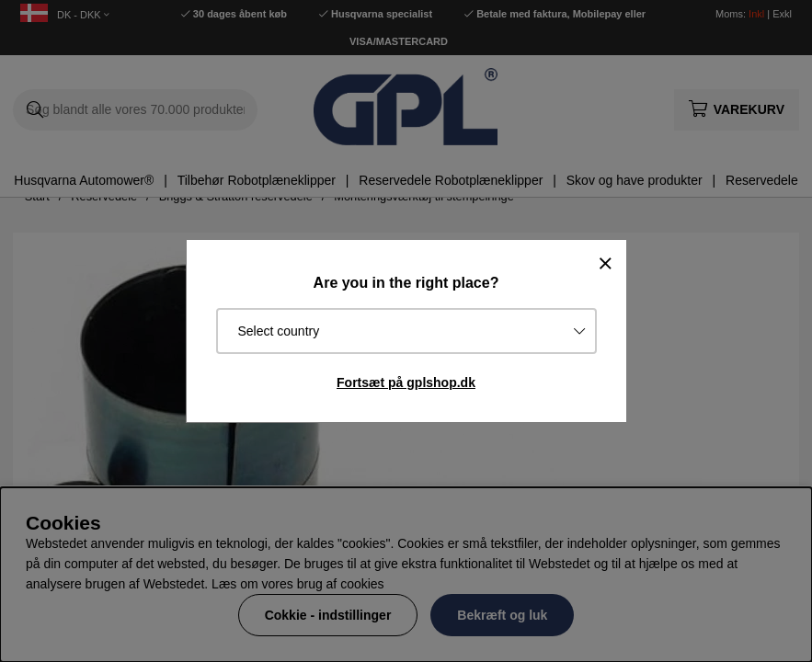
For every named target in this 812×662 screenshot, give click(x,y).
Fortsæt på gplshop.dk (406, 382)
